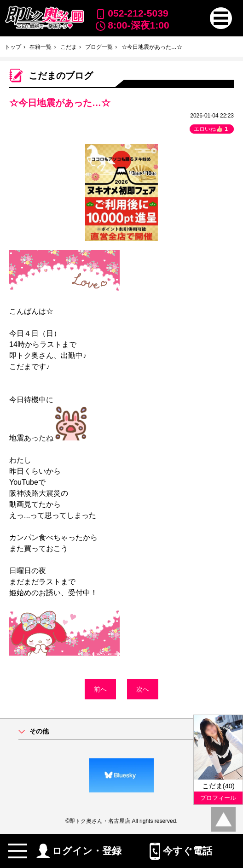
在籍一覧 (40, 47)
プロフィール (218, 798)
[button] (221, 18)
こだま (69, 47)
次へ (143, 689)
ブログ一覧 (99, 47)
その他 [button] (39, 731)
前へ (100, 689)
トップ (13, 47)
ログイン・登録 (79, 851)
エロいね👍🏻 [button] (212, 129)
